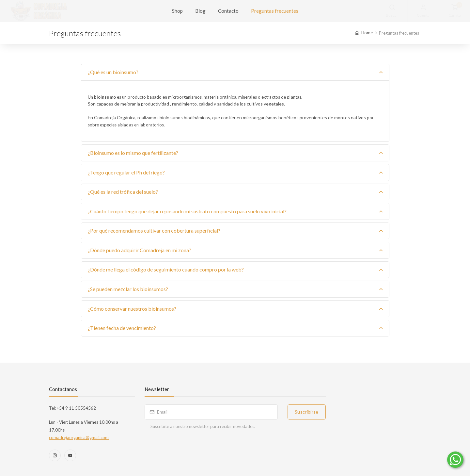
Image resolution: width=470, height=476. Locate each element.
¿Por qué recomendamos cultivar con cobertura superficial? (154, 230)
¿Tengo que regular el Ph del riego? (126, 172)
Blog (200, 11)
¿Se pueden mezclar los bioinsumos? (128, 289)
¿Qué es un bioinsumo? (113, 72)
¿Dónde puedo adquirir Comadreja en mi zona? (140, 250)
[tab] (235, 72)
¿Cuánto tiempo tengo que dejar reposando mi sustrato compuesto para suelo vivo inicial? (187, 211)
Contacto (228, 11)
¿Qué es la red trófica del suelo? (123, 192)
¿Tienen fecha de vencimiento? (122, 328)
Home (367, 33)
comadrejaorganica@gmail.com (79, 437)
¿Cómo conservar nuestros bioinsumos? (132, 309)
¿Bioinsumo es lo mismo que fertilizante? (133, 153)
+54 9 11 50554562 (76, 408)
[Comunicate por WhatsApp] (455, 460)
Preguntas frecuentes (275, 11)
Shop (177, 11)
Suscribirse (307, 412)
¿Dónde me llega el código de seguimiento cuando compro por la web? (166, 269)
